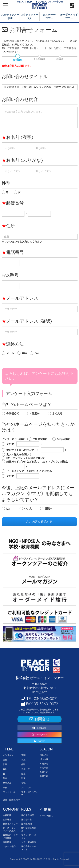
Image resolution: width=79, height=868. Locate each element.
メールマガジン (47, 816)
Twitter (39, 741)
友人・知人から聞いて (20, 454)
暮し (5, 769)
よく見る (58, 413)
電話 (25, 353)
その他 (11, 444)
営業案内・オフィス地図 (10, 837)
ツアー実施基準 (29, 842)
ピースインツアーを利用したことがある (30, 471)
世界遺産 (7, 783)
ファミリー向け (10, 792)
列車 (23, 778)
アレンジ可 (27, 788)
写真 (23, 760)
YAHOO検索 (41, 439)
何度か (37, 413)
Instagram (39, 734)
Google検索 (64, 439)
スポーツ (25, 769)
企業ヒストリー (10, 824)
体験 (23, 764)
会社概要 (7, 815)
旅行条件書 (27, 820)
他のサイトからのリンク (21, 450)
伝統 (5, 764)
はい (10, 508)
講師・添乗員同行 (11, 800)
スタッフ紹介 (9, 846)
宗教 (5, 788)
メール (11, 353)
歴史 (23, 774)
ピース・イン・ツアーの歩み (10, 829)
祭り (5, 778)
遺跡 (23, 755)
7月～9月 (44, 759)
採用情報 (7, 842)
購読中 (49, 508)
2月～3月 (44, 755)
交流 (23, 783)
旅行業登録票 (28, 815)
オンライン (8, 755)
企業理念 (7, 820)
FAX (38, 353)
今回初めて (14, 413)
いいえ (29, 508)
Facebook (39, 728)
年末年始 (44, 768)
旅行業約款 (27, 824)
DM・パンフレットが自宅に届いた (26, 458)
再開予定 (44, 764)
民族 (5, 760)
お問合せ (39, 719)
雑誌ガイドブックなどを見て (24, 462)
